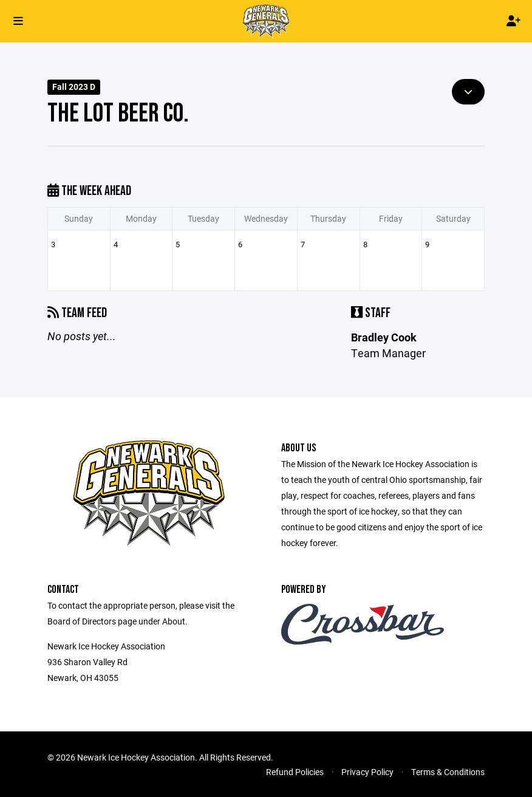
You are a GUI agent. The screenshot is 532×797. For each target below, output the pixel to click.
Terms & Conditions (448, 772)
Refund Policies (295, 772)
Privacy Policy (367, 772)
